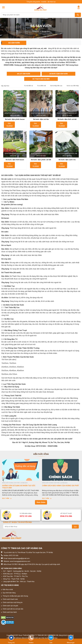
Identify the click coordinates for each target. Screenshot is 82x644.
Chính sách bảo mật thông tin (12, 602)
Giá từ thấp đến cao (56, 86)
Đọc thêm (7, 498)
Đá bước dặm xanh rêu (67, 160)
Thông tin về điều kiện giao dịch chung (15, 596)
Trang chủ (35, 31)
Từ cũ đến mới (41, 86)
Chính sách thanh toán (9, 599)
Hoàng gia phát (8, 57)
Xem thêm (41, 502)
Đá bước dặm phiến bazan (15, 119)
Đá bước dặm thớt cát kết (67, 119)
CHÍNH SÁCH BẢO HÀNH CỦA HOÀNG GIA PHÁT (61, 486)
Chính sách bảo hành (9, 612)
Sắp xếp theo (5, 86)
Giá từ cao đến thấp (73, 86)
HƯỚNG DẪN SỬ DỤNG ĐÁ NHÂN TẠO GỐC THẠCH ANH (19, 487)
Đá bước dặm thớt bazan (15, 160)
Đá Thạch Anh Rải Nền (41, 79)
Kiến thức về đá (7, 589)
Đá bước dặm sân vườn (59, 74)
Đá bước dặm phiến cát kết (41, 160)
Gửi (75, 527)
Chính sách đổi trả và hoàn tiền (12, 609)
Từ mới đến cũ (28, 86)
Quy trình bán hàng (8, 593)
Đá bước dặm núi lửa (41, 119)
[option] (21, 479)
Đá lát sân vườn (24, 74)
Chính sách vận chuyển (10, 606)
